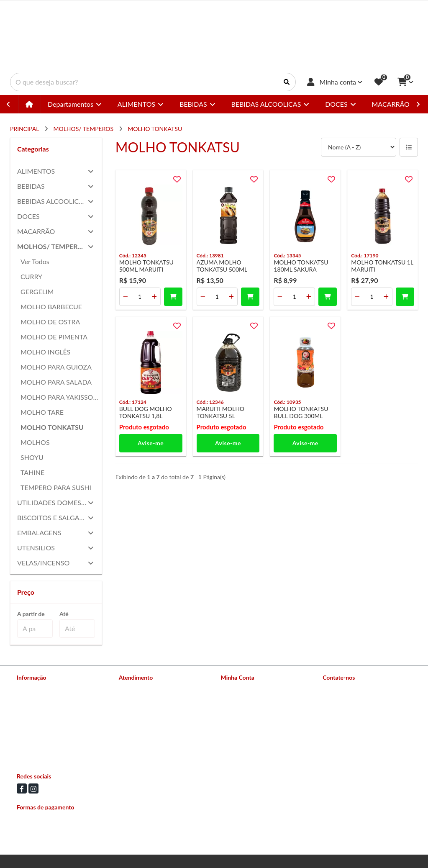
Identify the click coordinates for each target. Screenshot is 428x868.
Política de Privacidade (46, 743)
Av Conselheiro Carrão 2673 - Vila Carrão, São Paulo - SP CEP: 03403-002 (365, 740)
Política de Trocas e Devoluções (57, 732)
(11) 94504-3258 (356, 703)
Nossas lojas (32, 699)
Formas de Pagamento (45, 710)
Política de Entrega (41, 721)
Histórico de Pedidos (247, 699)
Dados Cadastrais (243, 688)
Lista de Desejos (242, 721)
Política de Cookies (41, 754)
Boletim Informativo (246, 710)
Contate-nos (135, 688)
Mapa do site (135, 699)
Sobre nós (29, 688)
